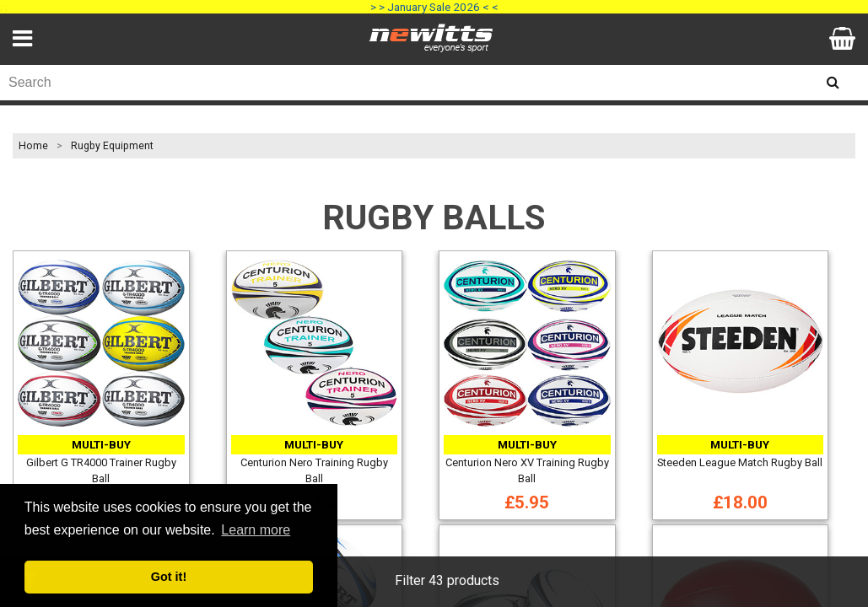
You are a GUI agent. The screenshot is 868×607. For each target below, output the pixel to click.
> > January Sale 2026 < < (434, 7)
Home (33, 146)
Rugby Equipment (112, 146)
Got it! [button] (169, 577)
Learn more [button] (256, 530)
